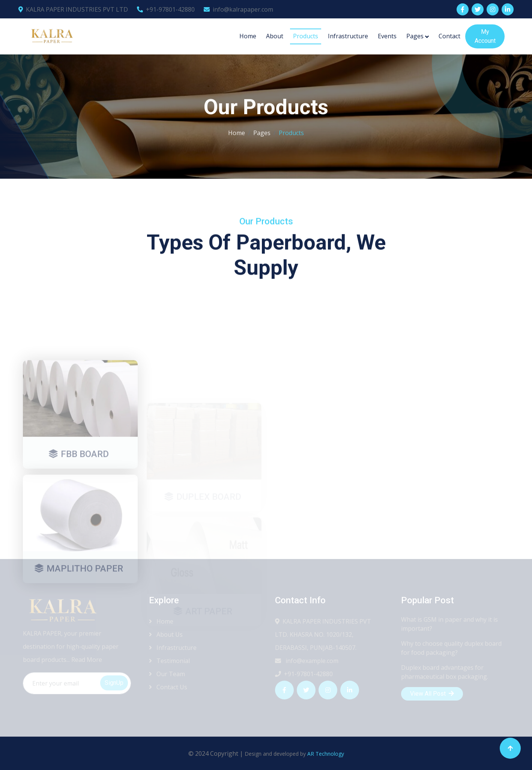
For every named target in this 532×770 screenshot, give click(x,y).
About (275, 36)
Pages (415, 36)
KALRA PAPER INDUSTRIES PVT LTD (73, 9)
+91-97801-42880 (166, 9)
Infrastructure (348, 36)
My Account (485, 36)
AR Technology (326, 754)
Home (248, 36)
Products (306, 36)
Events (387, 36)
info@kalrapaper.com (238, 9)
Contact (449, 36)
